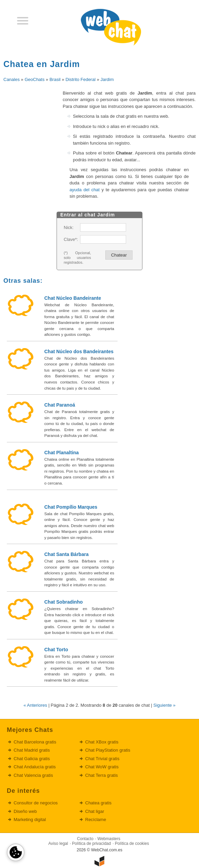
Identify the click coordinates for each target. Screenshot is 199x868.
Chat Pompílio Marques (71, 507)
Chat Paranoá (60, 405)
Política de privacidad (91, 844)
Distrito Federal (80, 79)
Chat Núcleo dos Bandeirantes (79, 351)
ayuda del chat (85, 190)
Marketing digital (30, 820)
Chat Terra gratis (102, 775)
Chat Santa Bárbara (66, 554)
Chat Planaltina (62, 453)
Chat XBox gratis (102, 742)
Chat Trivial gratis (102, 759)
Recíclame (96, 820)
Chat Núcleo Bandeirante (73, 298)
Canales (12, 79)
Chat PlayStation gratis (108, 750)
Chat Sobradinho (64, 602)
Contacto (85, 839)
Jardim (107, 79)
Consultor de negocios (36, 803)
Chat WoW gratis (102, 767)
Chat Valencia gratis (33, 775)
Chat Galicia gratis (32, 759)
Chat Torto (56, 650)
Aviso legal (58, 844)
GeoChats (35, 79)
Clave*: (71, 239)
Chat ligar (95, 811)
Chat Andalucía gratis (35, 767)
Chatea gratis (98, 803)
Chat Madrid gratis (32, 750)
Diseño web (25, 811)
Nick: (69, 227)
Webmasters (109, 839)
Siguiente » (164, 705)
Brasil (55, 79)
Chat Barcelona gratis (35, 742)
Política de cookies (132, 844)
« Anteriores (35, 705)
